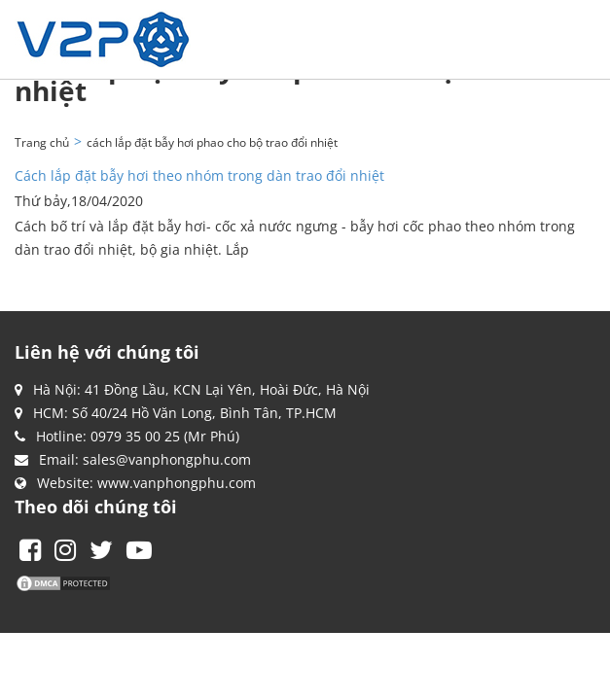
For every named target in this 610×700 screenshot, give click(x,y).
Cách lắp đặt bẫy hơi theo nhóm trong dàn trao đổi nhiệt (199, 175)
